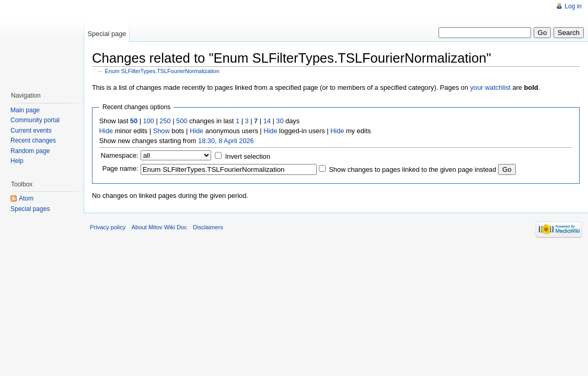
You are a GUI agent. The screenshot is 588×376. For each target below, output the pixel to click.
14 (267, 121)
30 (280, 121)
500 (182, 121)
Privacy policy (108, 227)
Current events (31, 131)
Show (162, 131)
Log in (573, 6)
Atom (26, 198)
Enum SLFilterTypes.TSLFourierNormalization (162, 71)
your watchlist (490, 87)
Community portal (35, 120)
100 (149, 121)
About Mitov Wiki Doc (159, 227)
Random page (30, 151)
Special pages (30, 209)
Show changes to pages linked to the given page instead (412, 169)
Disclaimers (208, 227)
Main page (25, 110)
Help (17, 161)
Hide (106, 131)
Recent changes (33, 140)
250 (165, 121)
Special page (107, 34)
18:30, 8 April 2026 (226, 141)
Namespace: (120, 155)
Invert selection (248, 156)
